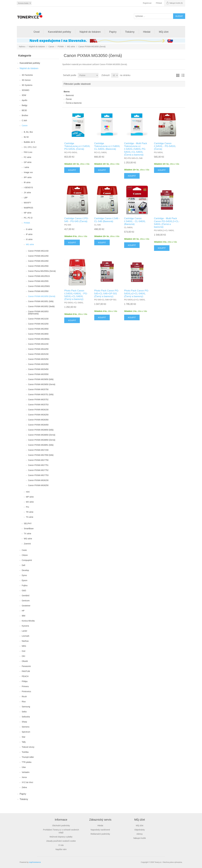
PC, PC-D (28, 218)
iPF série (28, 177)
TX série (27, 534)
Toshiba (25, 752)
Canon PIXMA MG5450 (38, 369)
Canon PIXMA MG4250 (38, 349)
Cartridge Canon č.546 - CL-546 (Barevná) (107, 220)
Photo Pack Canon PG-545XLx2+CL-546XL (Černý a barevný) (137, 293)
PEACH (25, 676)
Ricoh (24, 697)
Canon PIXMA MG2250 (38, 256)
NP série (28, 213)
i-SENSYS (28, 187)
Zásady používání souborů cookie (61, 841)
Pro (27, 507)
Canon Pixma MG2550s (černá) (42, 271)
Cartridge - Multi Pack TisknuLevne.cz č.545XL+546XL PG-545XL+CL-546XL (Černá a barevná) (136, 149)
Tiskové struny (28, 747)
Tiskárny (130, 32)
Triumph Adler (28, 757)
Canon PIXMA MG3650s (39, 339)
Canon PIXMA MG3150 (38, 319)
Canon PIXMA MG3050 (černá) (42, 296)
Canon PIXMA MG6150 (38, 410)
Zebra (24, 787)
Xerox (24, 777)
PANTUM (26, 671)
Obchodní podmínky (61, 826)
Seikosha (26, 717)
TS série (30, 517)
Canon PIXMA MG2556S (39, 286)
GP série (28, 162)
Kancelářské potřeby (59, 32)
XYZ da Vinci (27, 782)
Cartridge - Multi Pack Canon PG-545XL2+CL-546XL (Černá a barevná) (167, 223)
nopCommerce (35, 862)
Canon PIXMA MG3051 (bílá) (41, 301)
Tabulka (178, 75)
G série (29, 229)
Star (24, 737)
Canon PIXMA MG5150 (38, 354)
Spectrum (26, 732)
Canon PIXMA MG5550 (38, 374)
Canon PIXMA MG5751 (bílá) (41, 394)
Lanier (24, 631)
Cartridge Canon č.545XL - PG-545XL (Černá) (165, 146)
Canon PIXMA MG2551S (39, 276)
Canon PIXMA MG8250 (38, 485)
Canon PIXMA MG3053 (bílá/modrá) (38, 313)
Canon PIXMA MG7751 (38, 465)
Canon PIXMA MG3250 (38, 324)
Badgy (25, 105)
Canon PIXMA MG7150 (38, 450)
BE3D (24, 110)
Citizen (25, 555)
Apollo (24, 100)
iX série (29, 239)
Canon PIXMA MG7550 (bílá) (41, 455)
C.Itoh (24, 120)
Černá (69, 99)
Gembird (26, 596)
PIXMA (61, 47)
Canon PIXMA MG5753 (38, 405)
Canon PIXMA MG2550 (38, 266)
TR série (30, 512)
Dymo (24, 575)
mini (28, 492)
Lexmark (26, 636)
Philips (25, 681)
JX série (27, 193)
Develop (25, 570)
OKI (23, 656)
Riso (24, 702)
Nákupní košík (140, 838)
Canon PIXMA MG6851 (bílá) (41, 445)
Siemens (26, 727)
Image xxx (28, 172)
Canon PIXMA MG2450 (38, 261)
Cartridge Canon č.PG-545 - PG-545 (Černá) (76, 220)
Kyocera (25, 626)
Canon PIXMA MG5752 (38, 400)
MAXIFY (27, 203)
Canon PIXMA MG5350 (38, 364)
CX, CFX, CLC (30, 147)
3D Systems (27, 85)
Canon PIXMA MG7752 (38, 470)
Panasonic (26, 666)
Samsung (26, 707)
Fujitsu (25, 585)
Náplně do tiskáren (90, 32)
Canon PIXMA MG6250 (38, 415)
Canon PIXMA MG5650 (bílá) (41, 379)
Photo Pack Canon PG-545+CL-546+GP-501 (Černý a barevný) (107, 293)
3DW (24, 95)
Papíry (113, 32)
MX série (30, 502)
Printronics (26, 691)
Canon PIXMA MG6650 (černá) (42, 435)
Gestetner (26, 606)
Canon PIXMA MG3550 (38, 329)
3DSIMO (26, 90)
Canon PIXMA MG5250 (38, 359)
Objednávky (140, 830)
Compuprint (27, 560)
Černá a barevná (74, 103)
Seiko (24, 712)
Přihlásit (159, 3)
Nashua (25, 641)
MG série (71, 47)
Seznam (183, 75)
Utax (24, 767)
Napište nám (61, 849)
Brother (25, 115)
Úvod (36, 32)
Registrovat (147, 3)
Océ (24, 651)
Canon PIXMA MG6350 (38, 420)
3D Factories (27, 75)
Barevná (70, 95)
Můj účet (164, 32)
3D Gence (26, 80)
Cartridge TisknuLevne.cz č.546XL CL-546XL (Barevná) (107, 146)
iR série (27, 182)
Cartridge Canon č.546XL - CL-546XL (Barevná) (135, 221)
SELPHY (28, 523)
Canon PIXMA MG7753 (38, 475)
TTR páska (27, 762)
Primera (25, 686)
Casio (24, 550)
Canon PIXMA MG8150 (38, 480)
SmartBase (29, 529)
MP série (30, 497)
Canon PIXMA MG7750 (38, 460)
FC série (28, 157)
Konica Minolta (28, 621)
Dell (23, 565)
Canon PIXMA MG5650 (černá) (42, 384)
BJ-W (26, 137)
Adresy (140, 834)
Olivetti (25, 661)
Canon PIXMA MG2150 (38, 251)
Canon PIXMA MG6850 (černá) (42, 440)
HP (23, 611)
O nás (61, 845)
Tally (24, 742)
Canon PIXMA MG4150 (38, 344)
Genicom (26, 601)
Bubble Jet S (29, 142)
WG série (28, 539)
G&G (24, 590)
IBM (23, 616)
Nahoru (22, 47)
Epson (25, 580)
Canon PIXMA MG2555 (38, 281)
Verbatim (26, 772)
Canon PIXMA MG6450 (38, 425)
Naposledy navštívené (100, 830)
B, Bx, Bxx (28, 132)
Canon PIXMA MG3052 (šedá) (41, 306)
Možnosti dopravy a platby (61, 837)
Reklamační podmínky (100, 834)
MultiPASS (28, 208)
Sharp (24, 722)
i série (26, 167)
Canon (51, 47)
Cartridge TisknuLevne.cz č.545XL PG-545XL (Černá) (77, 146)
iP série (29, 234)
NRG (24, 646)
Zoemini (27, 544)
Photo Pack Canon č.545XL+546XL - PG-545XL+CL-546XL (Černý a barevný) (76, 295)
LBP (26, 198)
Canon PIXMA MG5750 (38, 389)
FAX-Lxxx (28, 152)
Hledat (147, 32)
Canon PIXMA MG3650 (38, 334)
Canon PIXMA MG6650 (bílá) (41, 430)
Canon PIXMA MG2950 (38, 291)
